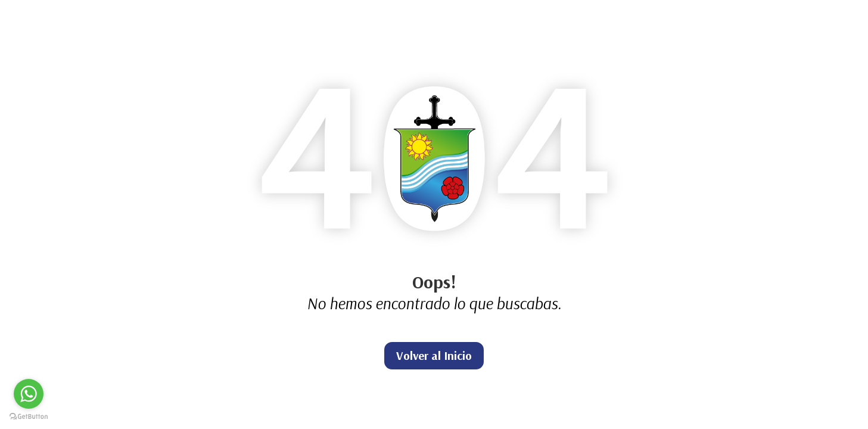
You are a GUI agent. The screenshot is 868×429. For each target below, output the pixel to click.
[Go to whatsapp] (29, 394)
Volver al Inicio (434, 355)
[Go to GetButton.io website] (29, 417)
